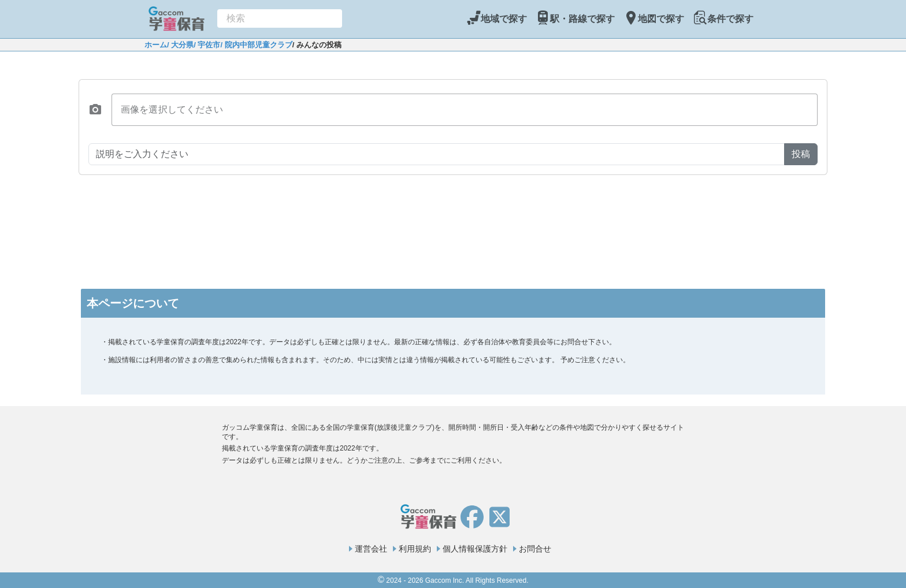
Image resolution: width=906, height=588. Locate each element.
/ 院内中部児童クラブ (256, 45)
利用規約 (415, 549)
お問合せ (535, 549)
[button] (95, 110)
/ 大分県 (180, 45)
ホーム (156, 45)
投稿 (801, 154)
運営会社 (371, 549)
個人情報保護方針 (475, 549)
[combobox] (280, 18)
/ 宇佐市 (207, 45)
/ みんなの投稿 (317, 45)
